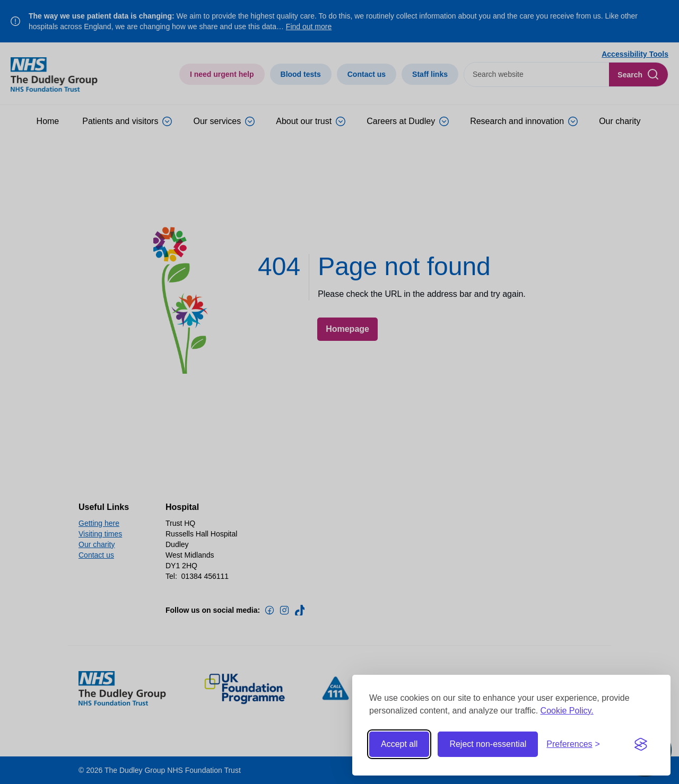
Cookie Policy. (567, 711)
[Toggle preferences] (573, 744)
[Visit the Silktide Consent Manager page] (641, 744)
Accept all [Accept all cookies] (399, 744)
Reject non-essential (488, 744)
